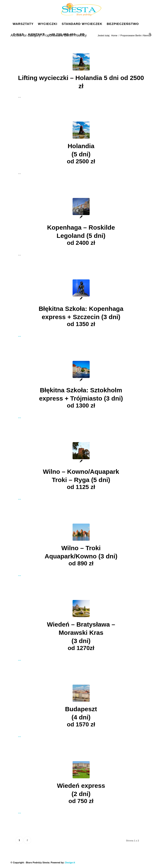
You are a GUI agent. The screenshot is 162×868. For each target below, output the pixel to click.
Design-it (70, 863)
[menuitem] (23, 24)
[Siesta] (81, 9)
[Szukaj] (149, 34)
